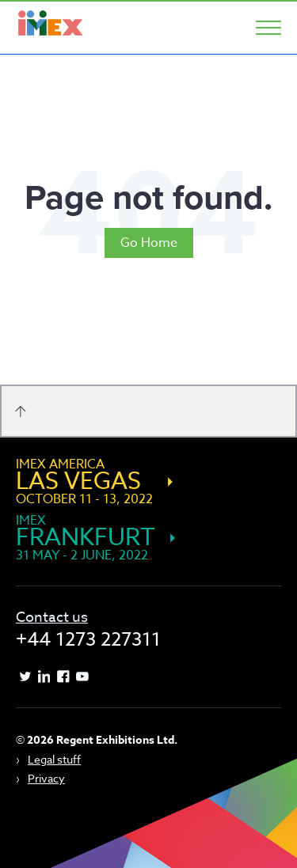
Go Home (149, 243)
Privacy (46, 778)
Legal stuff (54, 759)
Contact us (52, 618)
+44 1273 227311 (88, 640)
